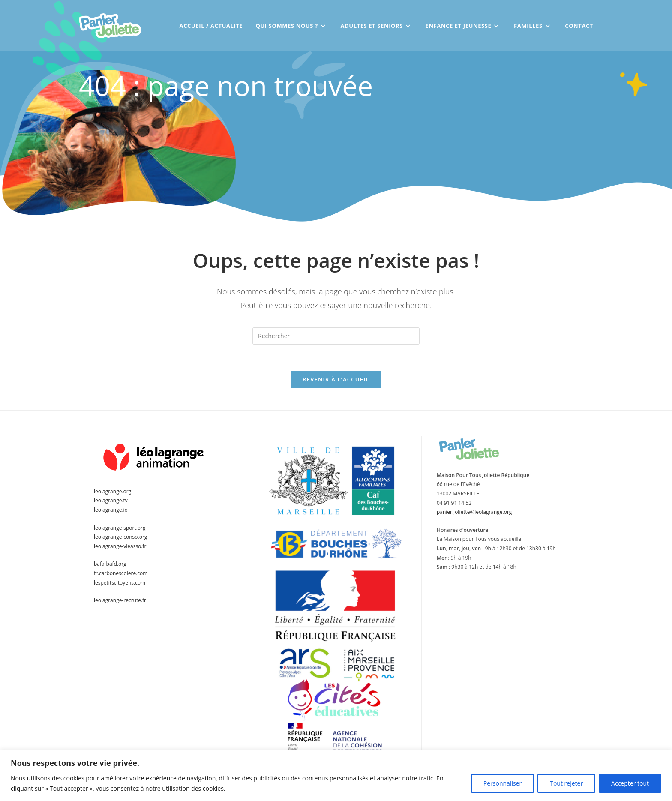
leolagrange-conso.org (120, 537)
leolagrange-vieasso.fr (120, 546)
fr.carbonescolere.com (121, 573)
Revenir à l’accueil (336, 379)
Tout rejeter (566, 783)
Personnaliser (502, 783)
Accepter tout (630, 783)
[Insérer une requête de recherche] (336, 336)
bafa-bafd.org (110, 564)
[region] (336, 775)
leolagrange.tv (111, 500)
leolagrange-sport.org (120, 528)
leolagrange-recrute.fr (120, 600)
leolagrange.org (112, 491)
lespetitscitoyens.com (120, 583)
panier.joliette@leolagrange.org (474, 512)
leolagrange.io (111, 510)
